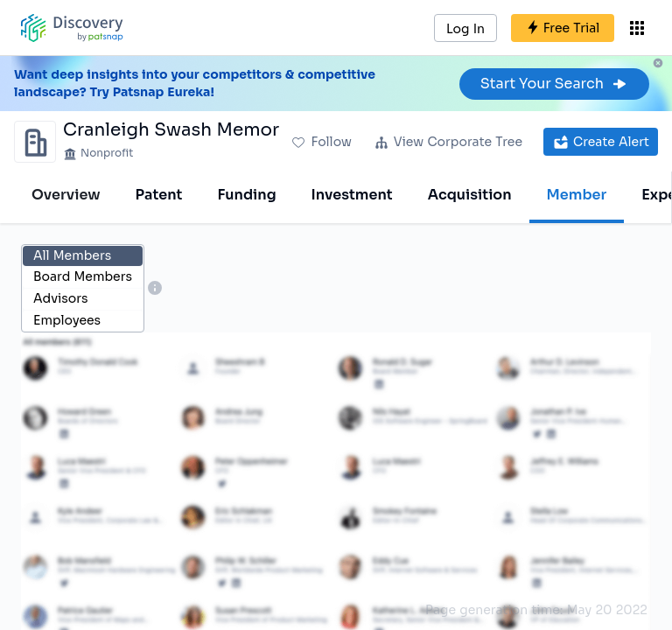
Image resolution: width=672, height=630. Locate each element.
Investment (352, 195)
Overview (66, 195)
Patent (159, 195)
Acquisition (470, 195)
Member (577, 195)
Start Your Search (554, 84)
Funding (246, 195)
